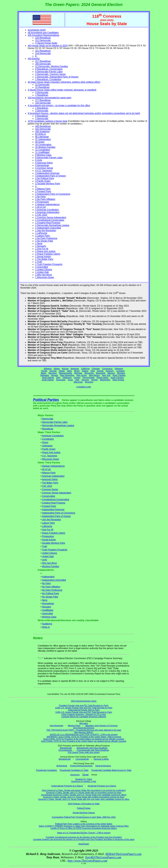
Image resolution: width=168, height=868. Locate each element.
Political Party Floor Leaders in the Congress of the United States (84, 824)
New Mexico (94, 375)
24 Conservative (43, 145)
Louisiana (120, 371)
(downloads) (84, 844)
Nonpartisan (48, 603)
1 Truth (39, 262)
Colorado (96, 369)
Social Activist (49, 540)
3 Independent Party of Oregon (51, 176)
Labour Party (49, 523)
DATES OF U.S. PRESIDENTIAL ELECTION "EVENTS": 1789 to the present (84, 734)
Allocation (84, 723)
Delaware (119, 369)
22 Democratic (42, 85)
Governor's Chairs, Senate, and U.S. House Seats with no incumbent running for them (84, 792)
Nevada (54, 375)
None (45, 600)
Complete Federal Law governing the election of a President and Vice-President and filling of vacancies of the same (84, 839)
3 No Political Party (45, 178)
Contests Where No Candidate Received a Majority (84, 717)
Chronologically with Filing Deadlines (93, 750)
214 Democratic (43, 53)
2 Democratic (42, 111)
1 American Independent (47, 212)
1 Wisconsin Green (45, 277)
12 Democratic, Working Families (52, 66)
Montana (121, 373)
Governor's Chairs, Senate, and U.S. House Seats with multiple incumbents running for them (84, 797)
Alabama (48, 369)
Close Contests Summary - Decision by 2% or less (84, 714)
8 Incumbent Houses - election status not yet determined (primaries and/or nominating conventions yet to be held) (84, 113)
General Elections (103, 766)
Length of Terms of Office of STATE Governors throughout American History (84, 828)
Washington (105, 380)
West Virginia (118, 380)
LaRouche (47, 526)
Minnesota (89, 373)
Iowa (93, 371)
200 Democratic (43, 64)
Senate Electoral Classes (84, 813)
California (85, 369)
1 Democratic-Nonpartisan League (52, 225)
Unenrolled (47, 614)
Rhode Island (103, 377)
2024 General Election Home (84, 701)
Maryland (53, 373)
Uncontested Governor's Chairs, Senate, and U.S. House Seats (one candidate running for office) (84, 795)
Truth (45, 546)
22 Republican (42, 87)
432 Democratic (43, 129)
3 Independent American (47, 173)
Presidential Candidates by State (74, 770)
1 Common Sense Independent (51, 217)
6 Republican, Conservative (49, 69)
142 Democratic (43, 103)
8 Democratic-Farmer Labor (49, 158)
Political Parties (46, 400)
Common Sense (50, 489)
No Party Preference (52, 590)
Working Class (49, 617)
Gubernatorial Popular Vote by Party (84, 710)
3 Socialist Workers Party (48, 184)
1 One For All (42, 249)
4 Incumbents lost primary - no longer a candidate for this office (59, 105)
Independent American (53, 510)
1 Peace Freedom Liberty (48, 254)
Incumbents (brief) (37, 30)
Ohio (58, 377)
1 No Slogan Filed (44, 241)
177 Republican (43, 100)
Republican (48, 429)
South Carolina (117, 377)
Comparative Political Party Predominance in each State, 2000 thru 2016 (84, 817)
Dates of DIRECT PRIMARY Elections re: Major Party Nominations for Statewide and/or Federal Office (84, 826)
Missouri (111, 373)
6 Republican (42, 116)
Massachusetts (65, 373)
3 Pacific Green (43, 181)
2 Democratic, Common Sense (50, 74)
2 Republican (42, 108)
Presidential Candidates (46, 770)
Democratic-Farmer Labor (55, 422)
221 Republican (43, 51)
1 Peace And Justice (45, 251)
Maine (43, 373)
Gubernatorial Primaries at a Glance (67, 786)
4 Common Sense (44, 168)
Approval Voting (50, 479)
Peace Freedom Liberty (54, 533)
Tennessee (61, 380)
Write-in (46, 627)
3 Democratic (42, 92)
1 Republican (42, 95)
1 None (39, 244)
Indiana (85, 371)
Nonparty (47, 607)
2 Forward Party (43, 191)
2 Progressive (42, 202)
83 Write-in (41, 134)
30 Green (40, 142)
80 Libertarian (42, 137)
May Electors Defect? (84, 732)
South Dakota (48, 380)
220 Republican (43, 38)
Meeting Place (74, 726)
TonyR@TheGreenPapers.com (103, 857)
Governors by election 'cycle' (84, 781)
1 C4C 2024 (41, 215)
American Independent (53, 476)
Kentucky (110, 371)
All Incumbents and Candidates (43, 33)
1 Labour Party (43, 236)
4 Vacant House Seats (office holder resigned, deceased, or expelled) (62, 90)
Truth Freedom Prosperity (55, 550)
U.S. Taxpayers (50, 456)
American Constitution (53, 436)
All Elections (62, 766)
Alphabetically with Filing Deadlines (92, 748)
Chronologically (65, 750)
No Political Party (51, 593)
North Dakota (48, 377)
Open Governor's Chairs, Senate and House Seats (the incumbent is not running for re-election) (84, 790)
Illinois (77, 371)
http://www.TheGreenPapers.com (87, 861)
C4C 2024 (47, 486)
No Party (46, 583)
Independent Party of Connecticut (59, 513)
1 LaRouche (41, 233)
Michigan (78, 373)
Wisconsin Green (51, 459)
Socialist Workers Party (54, 543)
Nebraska (45, 375)
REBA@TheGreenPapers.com (123, 854)
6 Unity (39, 160)
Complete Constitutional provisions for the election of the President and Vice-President (84, 837)
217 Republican (43, 61)
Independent (48, 577)
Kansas (100, 371)
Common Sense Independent (57, 493)
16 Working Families (45, 147)
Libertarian (47, 446)
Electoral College (101, 759)
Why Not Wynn (50, 563)
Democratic (48, 419)
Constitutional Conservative (56, 499)
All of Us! (46, 469)
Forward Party (49, 506)
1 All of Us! (41, 207)
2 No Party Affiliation (45, 199)
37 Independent (43, 139)
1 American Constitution (47, 210)
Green (45, 442)
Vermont (85, 380)
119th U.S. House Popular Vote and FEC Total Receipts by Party (84, 712)
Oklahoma (67, 377)
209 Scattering (42, 132)
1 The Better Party (44, 259)
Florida (44, 371)
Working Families (51, 566)
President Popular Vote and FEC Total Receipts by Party (84, 705)
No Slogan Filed (50, 597)
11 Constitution (43, 150)
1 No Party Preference (46, 238)
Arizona (65, 369)
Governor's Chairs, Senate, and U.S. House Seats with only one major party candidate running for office (84, 799)
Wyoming (89, 382)
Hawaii (62, 371)
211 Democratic (43, 40)
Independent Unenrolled (54, 580)
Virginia (94, 380)
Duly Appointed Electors (84, 728)
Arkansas (75, 369)
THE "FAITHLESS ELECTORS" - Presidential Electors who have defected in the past (84, 730)
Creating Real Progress (54, 503)
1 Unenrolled (42, 267)
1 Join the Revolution (46, 230)
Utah (77, 380)
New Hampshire (67, 375)
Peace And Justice (51, 452)
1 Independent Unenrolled (48, 228)
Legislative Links (84, 387)
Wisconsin (78, 382)
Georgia (53, 371)
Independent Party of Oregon (57, 516)
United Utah (48, 556)
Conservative (49, 496)
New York (106, 375)
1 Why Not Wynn (44, 275)
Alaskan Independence (53, 466)
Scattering (47, 624)
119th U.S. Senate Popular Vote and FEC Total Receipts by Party (84, 708)
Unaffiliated (48, 610)
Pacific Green (49, 449)
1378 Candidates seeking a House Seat (47, 121)
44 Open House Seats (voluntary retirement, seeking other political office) (64, 82)
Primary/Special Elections (81, 766)
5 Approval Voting (44, 163)
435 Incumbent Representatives (43, 35)
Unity (45, 560)
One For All (48, 530)
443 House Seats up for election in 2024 (48, 46)
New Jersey (82, 375)
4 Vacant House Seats (46, 43)
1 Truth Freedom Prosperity (49, 264)
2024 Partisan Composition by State (84, 804)
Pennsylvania (88, 377)
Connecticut (107, 369)
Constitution (48, 439)
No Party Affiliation (51, 587)
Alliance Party (49, 473)
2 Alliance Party (43, 189)
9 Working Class (43, 155)
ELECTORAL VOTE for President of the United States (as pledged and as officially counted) (84, 739)
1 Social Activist (43, 257)
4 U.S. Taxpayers (44, 171)
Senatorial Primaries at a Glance (102, 786)
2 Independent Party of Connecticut (53, 194)
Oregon (77, 377)
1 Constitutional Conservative (50, 220)
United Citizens (50, 553)
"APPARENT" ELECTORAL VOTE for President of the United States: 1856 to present (84, 737)
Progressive (48, 536)
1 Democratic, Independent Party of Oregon (57, 77)
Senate (85, 775)
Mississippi (101, 373)
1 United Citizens (44, 270)
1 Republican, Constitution (48, 79)
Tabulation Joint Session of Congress (101, 726)
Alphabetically (66, 748)
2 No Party (41, 197)
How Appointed (56, 726)
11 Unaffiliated (42, 152)
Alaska (57, 369)
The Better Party (50, 483)
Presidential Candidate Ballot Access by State (111, 770)
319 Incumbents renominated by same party (50, 98)
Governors (75, 775)
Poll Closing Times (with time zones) (84, 752)
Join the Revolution (52, 520)
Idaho (69, 371)
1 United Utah (42, 272)
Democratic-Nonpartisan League (58, 425)
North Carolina (119, 375)
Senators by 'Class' (84, 779)
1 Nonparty (41, 246)
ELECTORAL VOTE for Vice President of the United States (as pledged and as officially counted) (84, 741)
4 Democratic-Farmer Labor (49, 72)
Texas (70, 380)
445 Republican (43, 126)
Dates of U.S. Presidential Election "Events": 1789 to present (84, 833)
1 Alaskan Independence (47, 204)
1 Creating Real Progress (48, 223)
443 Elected (34, 59)
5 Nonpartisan (42, 165)
